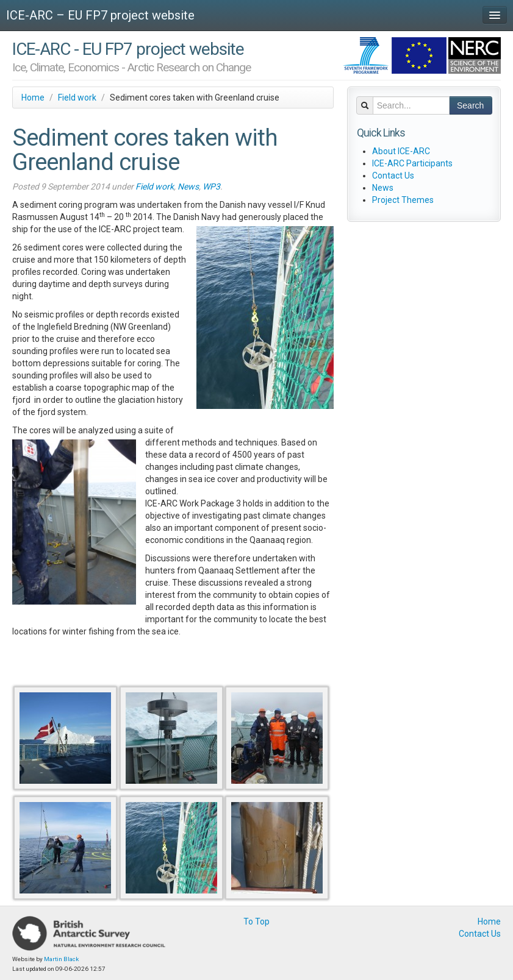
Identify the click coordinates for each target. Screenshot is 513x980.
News (188, 186)
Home (33, 98)
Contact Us (393, 176)
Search (470, 105)
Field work (77, 98)
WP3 (211, 186)
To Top (256, 921)
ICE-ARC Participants (412, 163)
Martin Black (61, 959)
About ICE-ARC (401, 151)
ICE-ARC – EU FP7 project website (100, 15)
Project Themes (403, 200)
